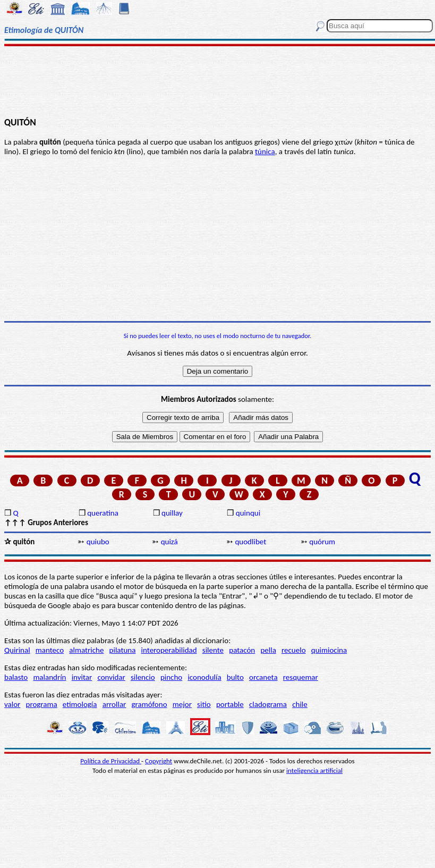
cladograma (268, 704)
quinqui (248, 513)
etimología (80, 704)
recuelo (294, 650)
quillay (172, 513)
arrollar (114, 704)
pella (268, 650)
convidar (111, 677)
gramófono (150, 704)
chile (300, 704)
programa (42, 704)
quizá (169, 542)
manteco (50, 650)
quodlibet (250, 542)
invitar (82, 677)
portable (230, 704)
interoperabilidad (169, 650)
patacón (242, 650)
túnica (265, 151)
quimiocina (329, 650)
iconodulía (204, 677)
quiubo (98, 542)
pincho (171, 677)
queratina (103, 513)
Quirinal (17, 650)
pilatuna (123, 650)
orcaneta (263, 677)
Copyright (159, 761)
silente (213, 650)
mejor (182, 704)
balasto (16, 677)
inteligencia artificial (314, 770)
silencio (143, 677)
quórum (322, 542)
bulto (235, 677)
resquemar (301, 677)
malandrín (49, 677)
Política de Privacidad (111, 761)
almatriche (86, 650)
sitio (204, 704)
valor (12, 704)
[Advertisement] (217, 81)
